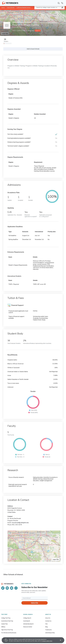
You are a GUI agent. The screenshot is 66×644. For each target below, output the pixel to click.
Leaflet (45, 11)
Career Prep (4, 624)
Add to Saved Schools (33, 49)
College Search (27, 618)
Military (3, 627)
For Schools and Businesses (9, 633)
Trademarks (48, 630)
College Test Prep (6, 618)
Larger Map (5, 34)
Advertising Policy (50, 633)
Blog (46, 627)
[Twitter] (3, 588)
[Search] (59, 3)
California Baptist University (24, 8)
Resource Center (28, 627)
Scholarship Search (28, 624)
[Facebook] (7, 588)
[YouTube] (12, 588)
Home (3, 8)
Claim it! (37, 31)
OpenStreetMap (54, 11)
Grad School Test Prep (7, 621)
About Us (48, 618)
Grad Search (27, 621)
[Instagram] (16, 588)
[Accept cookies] (59, 640)
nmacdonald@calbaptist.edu (20, 523)
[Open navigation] (62, 3)
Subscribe (35, 603)
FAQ (46, 624)
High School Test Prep (7, 630)
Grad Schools (11, 8)
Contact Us (48, 621)
